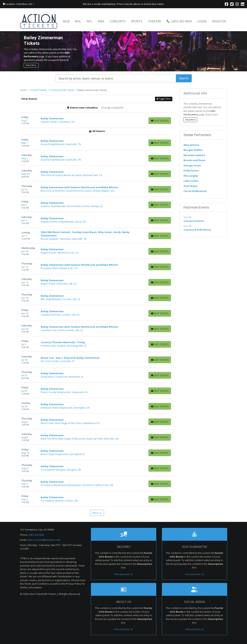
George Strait (192, 165)
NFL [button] (90, 21)
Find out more (123, 574)
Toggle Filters (164, 99)
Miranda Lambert (194, 155)
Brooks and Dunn (194, 160)
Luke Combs (191, 181)
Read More (31, 65)
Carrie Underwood (195, 191)
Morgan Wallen (193, 150)
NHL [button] (78, 21)
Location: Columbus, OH (18, 4)
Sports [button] (137, 21)
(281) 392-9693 (179, 21)
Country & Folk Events (197, 230)
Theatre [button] (154, 21)
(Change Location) (112, 108)
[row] (97, 120)
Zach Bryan (191, 186)
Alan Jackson (191, 145)
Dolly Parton (191, 170)
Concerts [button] (118, 21)
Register (219, 21)
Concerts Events (194, 221)
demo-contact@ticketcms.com (44, 540)
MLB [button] (66, 21)
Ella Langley (191, 176)
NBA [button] (101, 21)
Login (202, 21)
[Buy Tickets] (160, 121)
